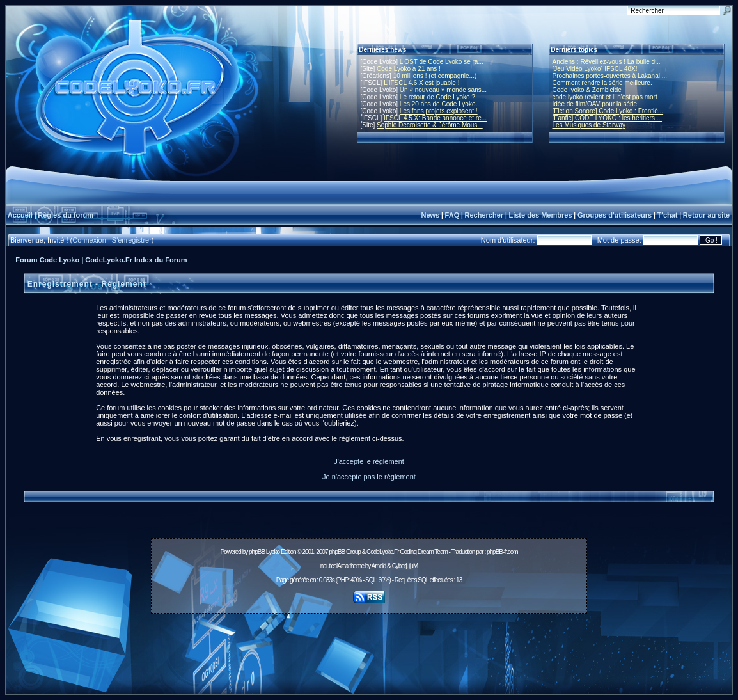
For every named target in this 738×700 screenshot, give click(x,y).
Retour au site (706, 215)
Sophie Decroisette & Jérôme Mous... (430, 125)
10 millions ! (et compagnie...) (435, 76)
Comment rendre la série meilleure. (602, 83)
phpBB (257, 552)
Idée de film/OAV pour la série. (596, 104)
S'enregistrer (132, 240)
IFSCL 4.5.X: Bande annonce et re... (435, 118)
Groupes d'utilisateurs (615, 215)
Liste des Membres (540, 215)
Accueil (20, 215)
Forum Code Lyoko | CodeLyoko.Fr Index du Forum (101, 260)
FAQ (452, 215)
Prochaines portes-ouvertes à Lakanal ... (610, 76)
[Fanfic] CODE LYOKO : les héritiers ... (608, 118)
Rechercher (484, 215)
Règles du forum (66, 215)
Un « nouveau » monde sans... (443, 90)
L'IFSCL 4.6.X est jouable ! (421, 83)
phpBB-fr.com (502, 552)
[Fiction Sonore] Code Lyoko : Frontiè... (608, 111)
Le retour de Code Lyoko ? (437, 97)
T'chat (668, 215)
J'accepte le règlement (369, 461)
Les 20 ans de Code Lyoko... (440, 104)
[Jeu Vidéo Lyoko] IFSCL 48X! (595, 69)
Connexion (89, 240)
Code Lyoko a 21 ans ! (409, 69)
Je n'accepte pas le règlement (369, 477)
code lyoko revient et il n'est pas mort (605, 97)
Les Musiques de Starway (589, 125)
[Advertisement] (369, 647)
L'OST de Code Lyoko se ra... (442, 62)
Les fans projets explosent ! (439, 111)
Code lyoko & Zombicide (587, 90)
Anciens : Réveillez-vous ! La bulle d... (607, 62)
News (430, 215)
